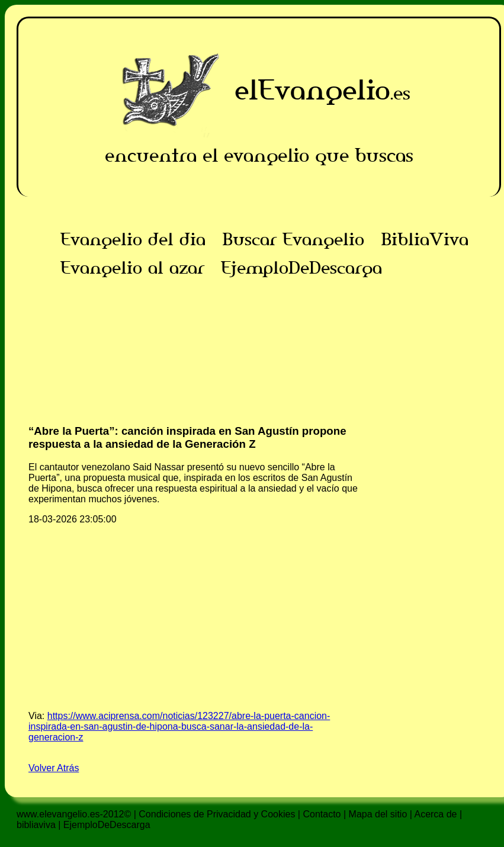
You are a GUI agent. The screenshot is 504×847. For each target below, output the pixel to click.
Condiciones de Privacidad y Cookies (217, 814)
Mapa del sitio (378, 814)
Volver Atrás (54, 768)
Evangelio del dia (133, 239)
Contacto (322, 814)
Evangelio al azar (132, 268)
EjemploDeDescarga (301, 268)
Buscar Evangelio (293, 239)
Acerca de (435, 814)
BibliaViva (425, 239)
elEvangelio (312, 90)
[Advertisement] (259, 365)
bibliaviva (36, 825)
